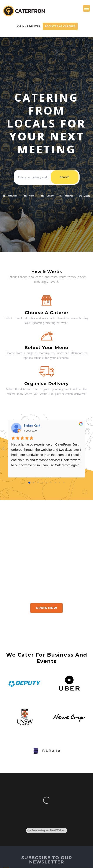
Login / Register (28, 26)
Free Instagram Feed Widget (46, 830)
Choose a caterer (47, 313)
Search (65, 177)
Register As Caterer (60, 26)
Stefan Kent (32, 425)
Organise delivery (46, 384)
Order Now (46, 608)
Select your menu (47, 348)
